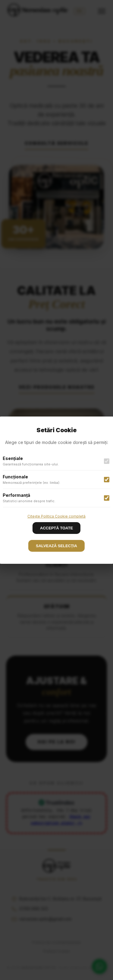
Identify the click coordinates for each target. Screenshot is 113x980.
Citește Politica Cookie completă (56, 516)
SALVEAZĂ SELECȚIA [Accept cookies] (56, 546)
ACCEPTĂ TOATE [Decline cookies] (56, 528)
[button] (56, 490)
